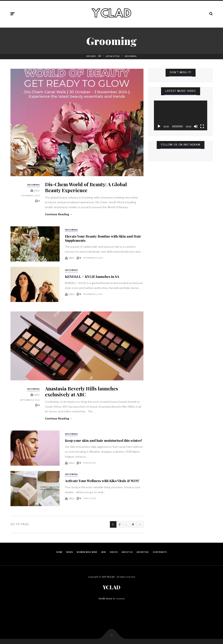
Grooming (33, 185)
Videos (114, 552)
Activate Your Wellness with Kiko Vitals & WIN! (102, 481)
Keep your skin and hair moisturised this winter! (104, 440)
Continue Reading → (59, 214)
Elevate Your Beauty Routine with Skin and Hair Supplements (103, 238)
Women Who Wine (87, 552)
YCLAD (111, 577)
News (70, 552)
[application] (180, 115)
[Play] (159, 126)
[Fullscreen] (202, 126)
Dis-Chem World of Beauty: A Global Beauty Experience (86, 187)
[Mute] (196, 126)
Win (103, 552)
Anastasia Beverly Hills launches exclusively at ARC (82, 391)
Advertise (143, 552)
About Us (127, 552)
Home (59, 552)
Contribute (160, 552)
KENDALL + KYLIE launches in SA (92, 276)
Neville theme (105, 598)
